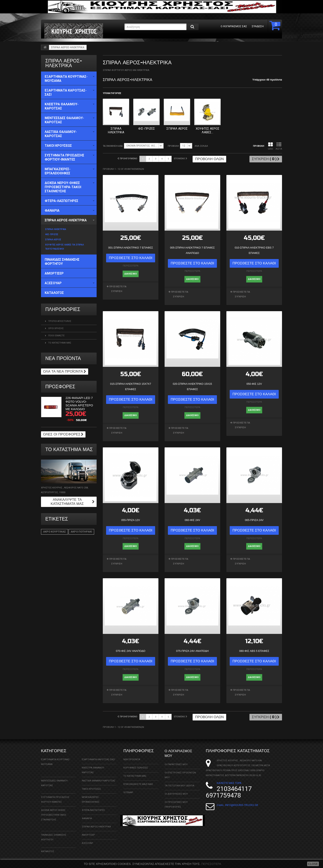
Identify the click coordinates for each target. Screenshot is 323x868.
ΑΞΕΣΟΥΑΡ (87, 839)
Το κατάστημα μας (59, 343)
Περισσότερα (211, 864)
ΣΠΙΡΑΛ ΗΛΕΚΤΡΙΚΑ (116, 130)
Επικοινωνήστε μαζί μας (138, 780)
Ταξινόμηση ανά (113, 146)
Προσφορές (60, 387)
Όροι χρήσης (56, 328)
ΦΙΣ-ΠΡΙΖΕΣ (147, 129)
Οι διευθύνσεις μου (176, 789)
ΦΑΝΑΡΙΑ (87, 814)
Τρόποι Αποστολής (59, 321)
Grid (270, 146)
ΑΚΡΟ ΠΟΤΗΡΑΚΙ (81, 532)
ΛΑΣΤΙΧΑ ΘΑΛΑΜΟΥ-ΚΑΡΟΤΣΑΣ (99, 776)
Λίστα (279, 146)
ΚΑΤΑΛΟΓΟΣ (48, 847)
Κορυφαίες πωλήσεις (136, 763)
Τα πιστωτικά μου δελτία (179, 781)
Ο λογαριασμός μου (181, 749)
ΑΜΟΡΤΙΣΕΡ (88, 831)
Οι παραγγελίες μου (176, 760)
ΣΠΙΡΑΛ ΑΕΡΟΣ (177, 129)
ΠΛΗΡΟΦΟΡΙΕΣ (63, 309)
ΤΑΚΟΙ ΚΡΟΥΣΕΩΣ (91, 785)
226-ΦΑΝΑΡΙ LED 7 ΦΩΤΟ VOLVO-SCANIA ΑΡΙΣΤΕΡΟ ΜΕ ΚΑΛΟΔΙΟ (79, 403)
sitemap (128, 788)
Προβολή (173, 146)
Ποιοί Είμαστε (56, 336)
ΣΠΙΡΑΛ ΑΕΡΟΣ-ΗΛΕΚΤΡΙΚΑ (96, 822)
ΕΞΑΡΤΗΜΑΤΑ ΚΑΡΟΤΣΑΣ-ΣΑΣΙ (98, 755)
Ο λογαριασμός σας (231, 26)
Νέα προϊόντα (63, 358)
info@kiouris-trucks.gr (242, 801)
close (313, 864)
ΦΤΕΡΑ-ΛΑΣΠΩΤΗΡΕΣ (93, 806)
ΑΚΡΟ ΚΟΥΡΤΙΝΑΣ (54, 532)
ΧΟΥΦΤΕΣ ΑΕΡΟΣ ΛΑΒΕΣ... (208, 130)
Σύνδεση (255, 26)
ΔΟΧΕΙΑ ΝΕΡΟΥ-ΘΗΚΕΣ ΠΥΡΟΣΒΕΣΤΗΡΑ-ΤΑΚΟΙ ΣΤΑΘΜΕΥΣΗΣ (54, 811)
